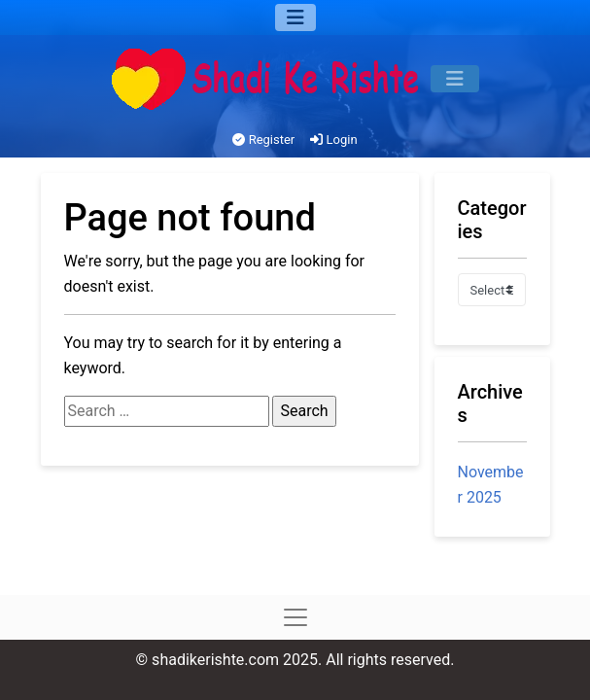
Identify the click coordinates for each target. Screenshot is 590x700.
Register (263, 140)
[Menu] (295, 17)
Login (333, 140)
